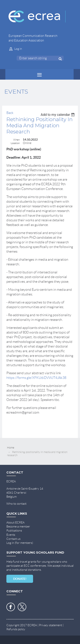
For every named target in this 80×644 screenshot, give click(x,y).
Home (11, 448)
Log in (18, 49)
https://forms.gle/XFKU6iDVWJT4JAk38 (36, 378)
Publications (14, 530)
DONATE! (20, 579)
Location (15, 143)
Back (10, 113)
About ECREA (15, 522)
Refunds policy (16, 629)
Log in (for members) (20, 543)
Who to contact (16, 504)
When (16, 140)
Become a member (18, 526)
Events (11, 535)
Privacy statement (51, 625)
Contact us (13, 539)
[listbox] (58, 115)
